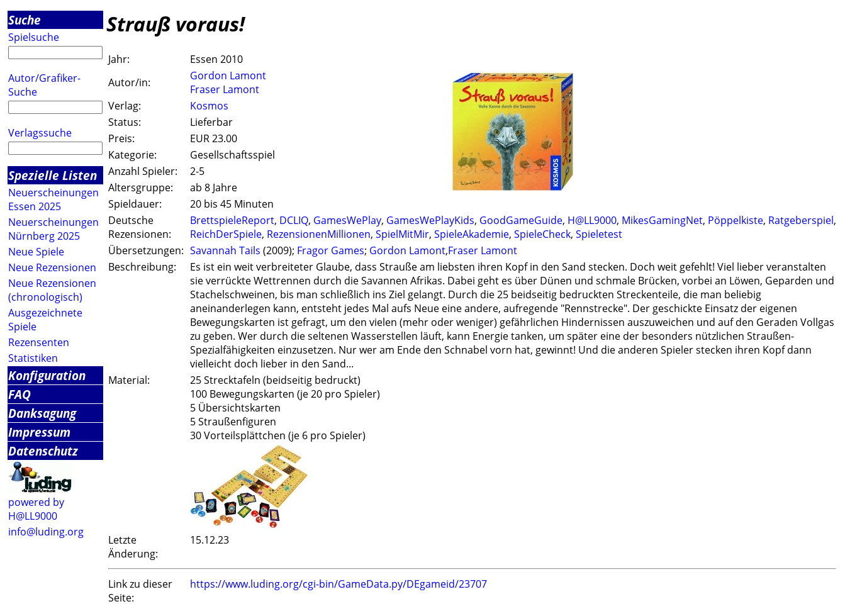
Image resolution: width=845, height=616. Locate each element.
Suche (25, 20)
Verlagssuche (40, 133)
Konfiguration (47, 375)
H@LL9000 (592, 220)
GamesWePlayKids (430, 220)
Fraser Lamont (225, 89)
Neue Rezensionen (52, 267)
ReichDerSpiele (226, 234)
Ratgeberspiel (801, 220)
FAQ (20, 394)
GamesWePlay (347, 220)
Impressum (39, 432)
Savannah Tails (225, 250)
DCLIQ (294, 220)
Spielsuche (34, 37)
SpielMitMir (402, 234)
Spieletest (599, 234)
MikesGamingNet (662, 220)
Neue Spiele (36, 252)
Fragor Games (331, 250)
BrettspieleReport (232, 220)
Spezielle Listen (53, 175)
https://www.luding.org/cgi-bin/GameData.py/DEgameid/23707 (339, 584)
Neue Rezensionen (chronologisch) (52, 290)
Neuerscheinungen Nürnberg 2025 (53, 229)
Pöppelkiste (736, 220)
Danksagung (42, 413)
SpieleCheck (542, 234)
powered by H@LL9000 (36, 509)
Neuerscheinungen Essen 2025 (53, 199)
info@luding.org (46, 532)
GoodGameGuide (521, 220)
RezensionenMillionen (319, 234)
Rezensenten (39, 342)
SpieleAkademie (472, 234)
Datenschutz (43, 451)
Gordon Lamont (228, 76)
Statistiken (33, 358)
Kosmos (209, 106)
